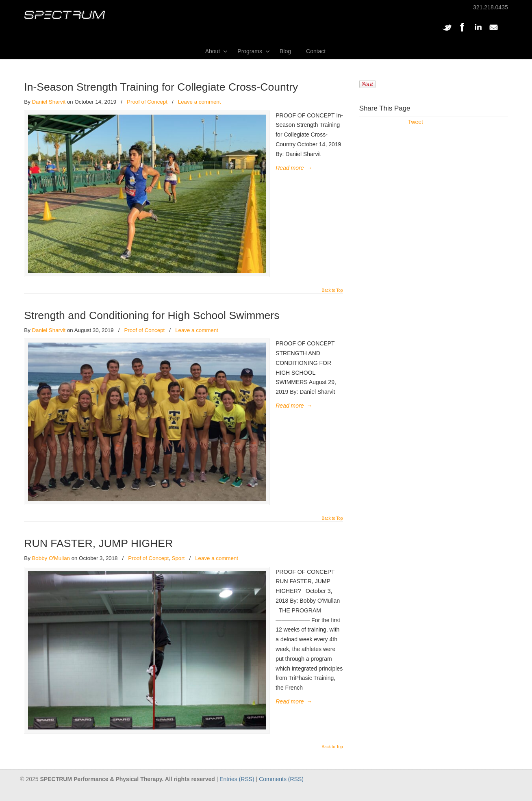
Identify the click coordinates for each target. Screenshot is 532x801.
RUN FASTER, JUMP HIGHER (98, 551)
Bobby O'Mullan (51, 566)
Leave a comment (200, 102)
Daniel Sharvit (49, 102)
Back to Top (332, 295)
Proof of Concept (147, 102)
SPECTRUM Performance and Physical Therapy (65, 15)
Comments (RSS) (281, 791)
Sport (178, 566)
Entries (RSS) (237, 791)
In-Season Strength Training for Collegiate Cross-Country (161, 87)
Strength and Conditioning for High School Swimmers (152, 319)
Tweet (416, 122)
